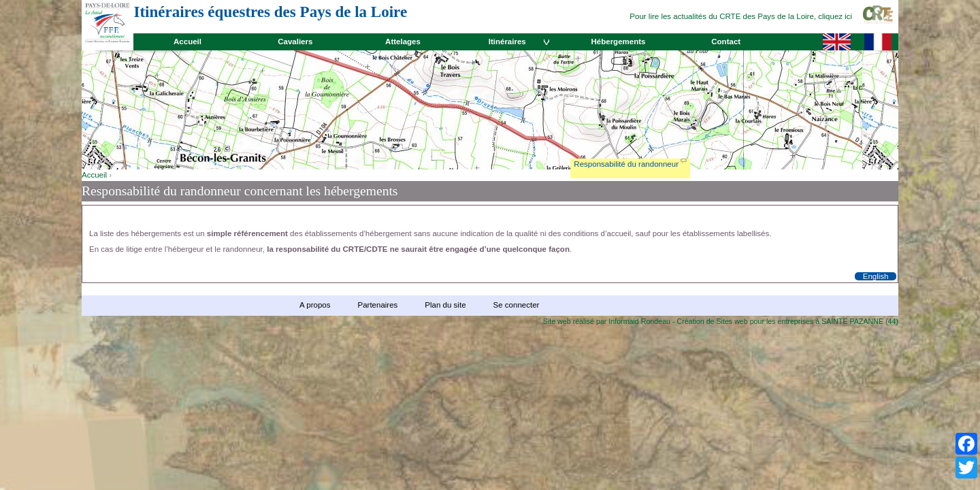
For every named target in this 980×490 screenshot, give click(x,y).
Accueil (187, 42)
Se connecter (517, 305)
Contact (726, 42)
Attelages (403, 42)
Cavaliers (295, 42)
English (876, 276)
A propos (315, 305)
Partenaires (377, 305)
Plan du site (445, 305)
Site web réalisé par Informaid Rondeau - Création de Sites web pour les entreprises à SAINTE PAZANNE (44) (721, 321)
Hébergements (618, 42)
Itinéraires (507, 42)
